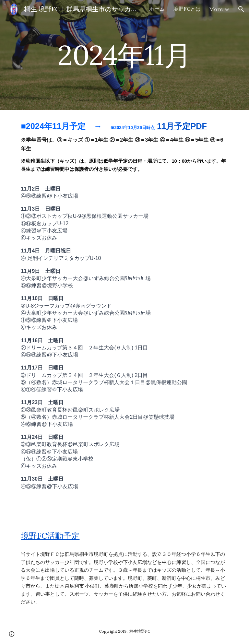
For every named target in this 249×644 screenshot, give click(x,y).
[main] (124, 55)
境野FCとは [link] (187, 9)
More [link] (216, 9)
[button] (241, 9)
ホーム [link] (157, 9)
